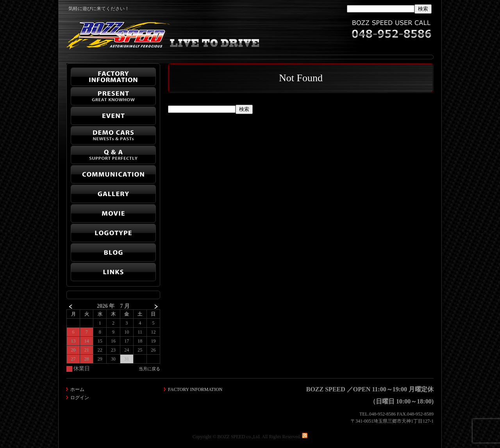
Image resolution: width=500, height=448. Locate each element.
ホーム (77, 389)
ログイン (80, 398)
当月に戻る (149, 369)
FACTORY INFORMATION (195, 389)
